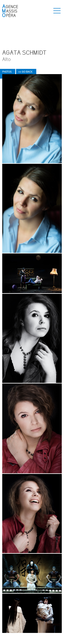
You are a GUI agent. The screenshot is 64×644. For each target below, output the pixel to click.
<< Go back (25, 72)
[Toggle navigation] (57, 11)
